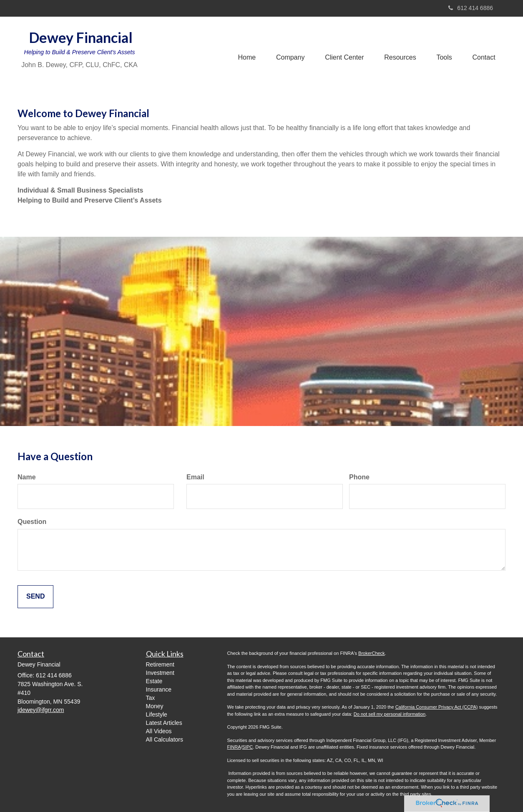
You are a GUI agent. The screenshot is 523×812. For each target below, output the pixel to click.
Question (32, 522)
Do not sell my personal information (390, 714)
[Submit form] (35, 597)
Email (195, 477)
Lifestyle (157, 714)
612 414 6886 (471, 8)
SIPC (248, 747)
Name (27, 477)
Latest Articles (164, 723)
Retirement (160, 664)
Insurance (159, 689)
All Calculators (165, 739)
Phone (359, 477)
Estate (154, 681)
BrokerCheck (372, 653)
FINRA (234, 747)
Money (155, 706)
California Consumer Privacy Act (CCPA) (437, 707)
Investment (160, 673)
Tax (151, 698)
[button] (288, 50)
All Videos (159, 731)
